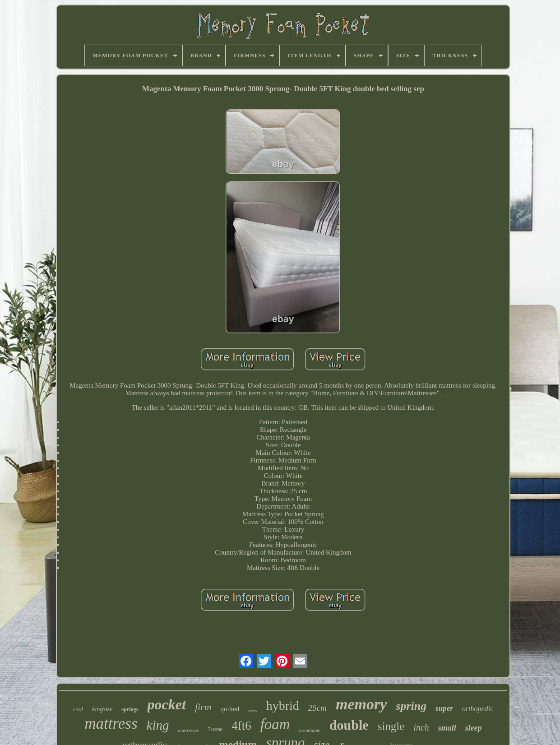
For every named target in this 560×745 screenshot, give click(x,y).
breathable (310, 730)
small (447, 728)
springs (130, 709)
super (444, 708)
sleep (474, 728)
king (158, 725)
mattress (111, 724)
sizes (252, 710)
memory (361, 704)
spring (411, 706)
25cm (317, 708)
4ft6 (241, 726)
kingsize (102, 709)
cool (78, 709)
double (349, 725)
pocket (167, 704)
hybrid (283, 706)
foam (275, 724)
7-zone (215, 729)
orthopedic (478, 709)
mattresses (188, 730)
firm (203, 707)
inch (421, 727)
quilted (230, 709)
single (391, 726)
